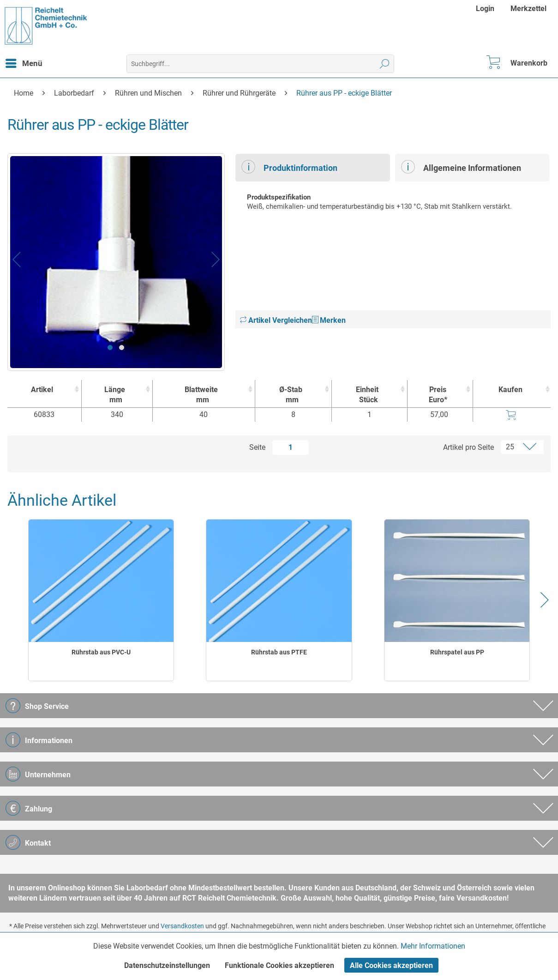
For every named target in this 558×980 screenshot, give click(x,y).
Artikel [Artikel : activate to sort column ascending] (42, 390)
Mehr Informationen (433, 946)
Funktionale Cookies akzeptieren (279, 965)
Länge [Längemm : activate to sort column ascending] (115, 395)
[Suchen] (385, 64)
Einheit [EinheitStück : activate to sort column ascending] (367, 395)
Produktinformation (289, 167)
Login (485, 9)
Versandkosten (182, 926)
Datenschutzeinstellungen (167, 965)
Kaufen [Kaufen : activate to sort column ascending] (510, 390)
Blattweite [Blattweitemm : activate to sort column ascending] (201, 395)
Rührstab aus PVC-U (101, 652)
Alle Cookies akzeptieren (391, 965)
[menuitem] (486, 9)
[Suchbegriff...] (260, 64)
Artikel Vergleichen (276, 320)
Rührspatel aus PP (457, 652)
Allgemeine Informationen (461, 167)
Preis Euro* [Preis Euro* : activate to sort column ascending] (438, 395)
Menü (24, 62)
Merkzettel (528, 9)
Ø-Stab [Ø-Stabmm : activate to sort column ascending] (291, 395)
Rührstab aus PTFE (279, 652)
